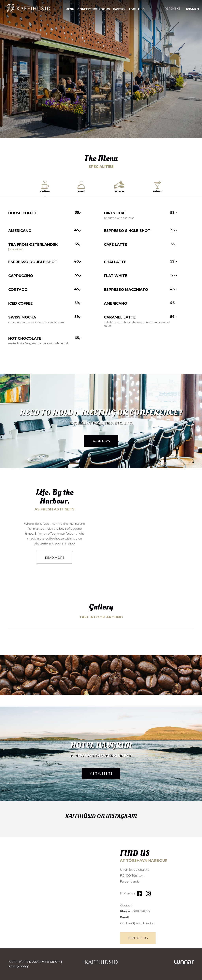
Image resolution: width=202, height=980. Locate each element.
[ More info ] (16, 249)
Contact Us (138, 938)
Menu (70, 9)
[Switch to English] (192, 9)
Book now (101, 441)
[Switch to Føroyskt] (172, 9)
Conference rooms (94, 9)
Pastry (119, 9)
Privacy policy (18, 966)
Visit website (101, 774)
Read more (55, 558)
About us (137, 9)
